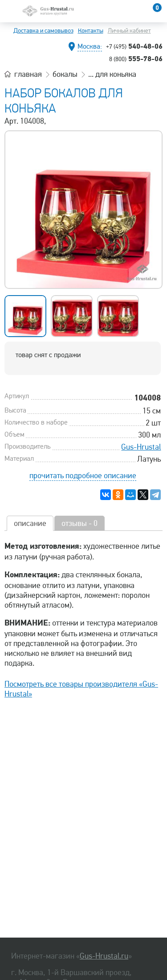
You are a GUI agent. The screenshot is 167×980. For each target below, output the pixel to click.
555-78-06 (136, 58)
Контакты (91, 31)
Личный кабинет (129, 31)
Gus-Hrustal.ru (104, 956)
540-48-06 (134, 46)
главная (28, 74)
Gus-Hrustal (141, 447)
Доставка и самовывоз (43, 31)
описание (30, 523)
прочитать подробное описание (83, 475)
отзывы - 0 (79, 523)
